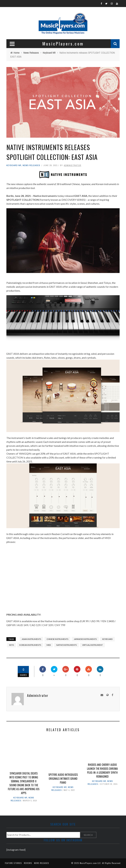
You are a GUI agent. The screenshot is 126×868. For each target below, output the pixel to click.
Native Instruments (66, 645)
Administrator (73, 165)
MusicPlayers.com (88, 863)
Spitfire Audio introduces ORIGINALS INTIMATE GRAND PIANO (63, 779)
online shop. (73, 621)
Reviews (28, 863)
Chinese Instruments (57, 639)
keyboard (107, 639)
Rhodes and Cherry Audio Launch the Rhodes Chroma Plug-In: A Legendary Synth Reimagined (102, 771)
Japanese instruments (85, 639)
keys (11, 645)
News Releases (31, 165)
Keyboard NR (14, 165)
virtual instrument (92, 645)
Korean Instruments (30, 645)
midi (49, 645)
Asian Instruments (31, 639)
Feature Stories (13, 863)
